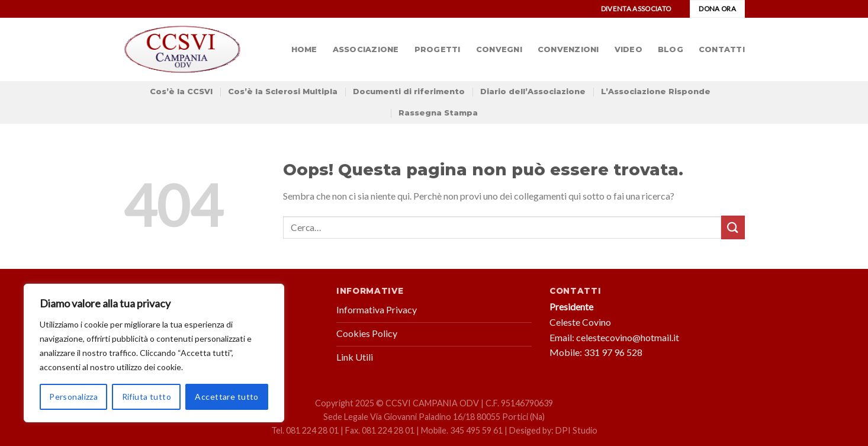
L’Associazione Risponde (656, 92)
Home (304, 49)
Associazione (366, 49)
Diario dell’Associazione (533, 92)
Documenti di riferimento (409, 92)
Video (629, 49)
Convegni (499, 49)
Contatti (722, 49)
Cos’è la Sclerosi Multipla (283, 92)
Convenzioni (568, 49)
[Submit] (733, 227)
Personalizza (73, 397)
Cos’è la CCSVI (181, 92)
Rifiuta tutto (147, 397)
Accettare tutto (226, 397)
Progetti (438, 49)
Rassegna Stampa (438, 113)
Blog (671, 49)
